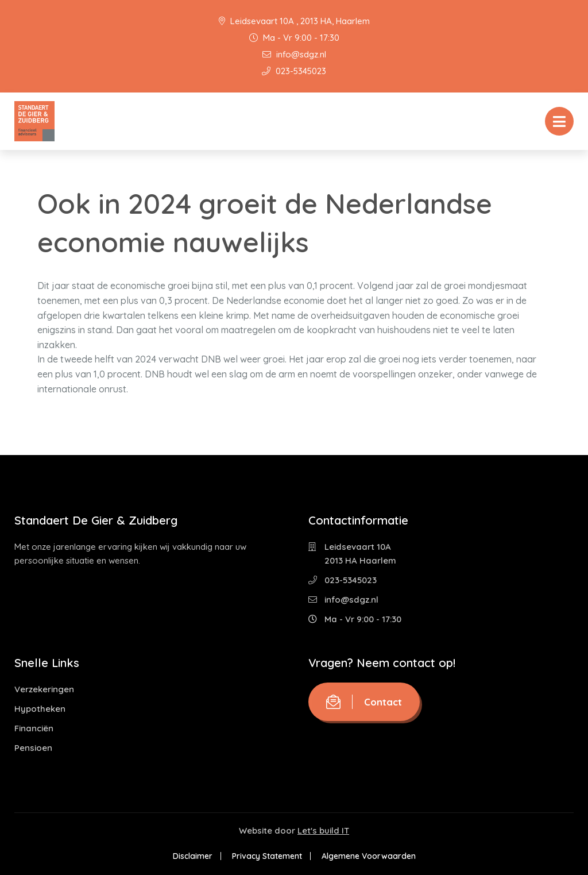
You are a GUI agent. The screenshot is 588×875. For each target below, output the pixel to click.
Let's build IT (323, 830)
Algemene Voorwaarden (369, 856)
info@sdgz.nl (294, 54)
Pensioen (33, 748)
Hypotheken (40, 709)
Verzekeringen (44, 689)
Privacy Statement (267, 856)
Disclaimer (193, 856)
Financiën (34, 728)
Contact (364, 702)
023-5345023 (294, 71)
